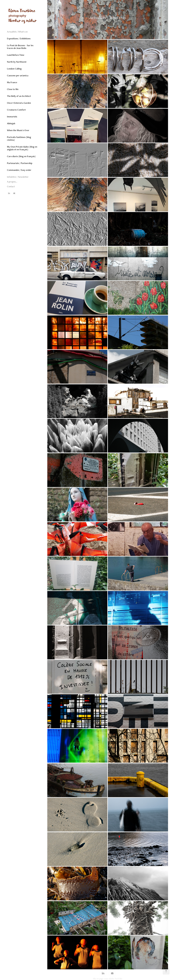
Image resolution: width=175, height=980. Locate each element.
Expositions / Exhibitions (19, 38)
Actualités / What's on (17, 32)
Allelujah (11, 123)
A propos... (12, 182)
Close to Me (13, 89)
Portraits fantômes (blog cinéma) (19, 138)
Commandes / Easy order (19, 170)
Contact (11, 186)
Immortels (12, 117)
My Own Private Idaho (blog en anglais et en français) (22, 148)
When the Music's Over (18, 130)
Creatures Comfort (16, 110)
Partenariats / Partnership (20, 163)
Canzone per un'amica (18, 75)
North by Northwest (17, 62)
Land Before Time (16, 55)
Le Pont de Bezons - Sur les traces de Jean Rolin (20, 47)
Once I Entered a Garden (19, 103)
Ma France (12, 82)
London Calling (14, 69)
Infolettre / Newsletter (18, 177)
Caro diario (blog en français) (21, 156)
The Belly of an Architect (19, 96)
